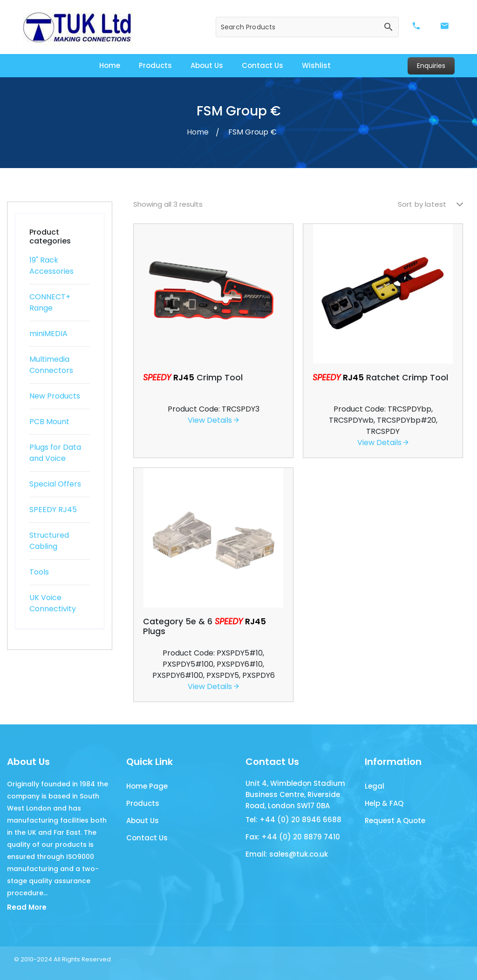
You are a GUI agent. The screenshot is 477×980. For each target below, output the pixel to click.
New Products (55, 396)
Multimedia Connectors (51, 365)
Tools (39, 572)
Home (110, 65)
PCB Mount (49, 422)
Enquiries (431, 66)
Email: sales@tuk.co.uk (287, 855)
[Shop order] (430, 205)
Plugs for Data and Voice (55, 453)
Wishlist (316, 65)
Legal (375, 787)
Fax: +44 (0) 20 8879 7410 (293, 837)
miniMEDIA (48, 334)
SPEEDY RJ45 (53, 510)
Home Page (147, 787)
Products (155, 65)
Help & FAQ (384, 804)
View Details (213, 420)
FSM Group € (252, 132)
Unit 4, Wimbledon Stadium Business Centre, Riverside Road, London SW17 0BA (295, 794)
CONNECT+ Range (50, 302)
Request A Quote (395, 821)
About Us (207, 65)
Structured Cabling (49, 541)
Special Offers (55, 484)
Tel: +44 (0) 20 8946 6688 (293, 820)
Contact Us (262, 65)
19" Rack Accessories (51, 266)
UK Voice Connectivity (53, 603)
